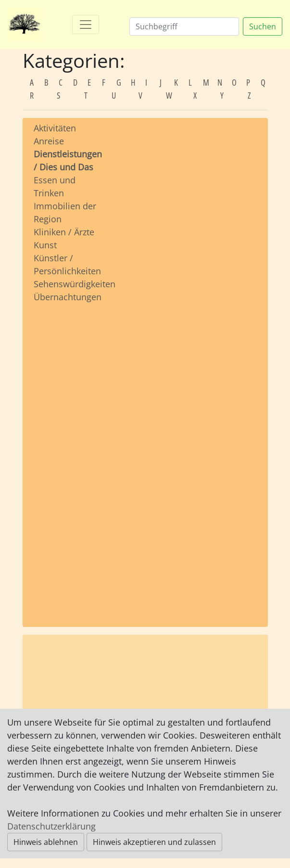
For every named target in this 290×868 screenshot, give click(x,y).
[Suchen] (184, 26)
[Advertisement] (66, 456)
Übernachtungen (68, 297)
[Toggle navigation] (86, 25)
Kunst (45, 245)
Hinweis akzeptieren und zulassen (154, 842)
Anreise (49, 141)
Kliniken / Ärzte (64, 232)
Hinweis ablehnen (46, 842)
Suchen (263, 26)
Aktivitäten (55, 128)
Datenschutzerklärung (51, 826)
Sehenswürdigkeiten (75, 284)
